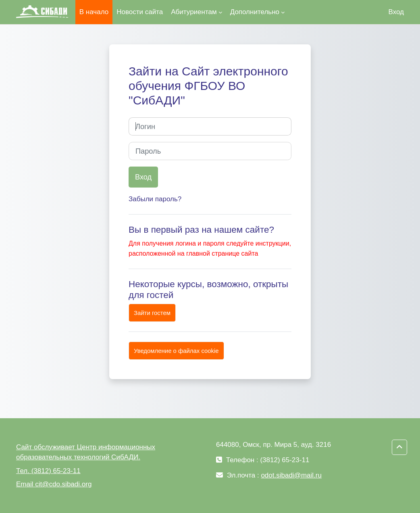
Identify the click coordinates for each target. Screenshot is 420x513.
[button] (399, 447)
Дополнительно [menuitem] (255, 12)
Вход (396, 12)
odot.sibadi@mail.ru (291, 475)
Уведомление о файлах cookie (176, 351)
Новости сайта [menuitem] (140, 12)
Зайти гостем (152, 313)
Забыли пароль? (155, 199)
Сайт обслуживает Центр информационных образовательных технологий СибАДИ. (86, 452)
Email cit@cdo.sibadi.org (54, 484)
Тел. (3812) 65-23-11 (48, 471)
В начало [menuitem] (94, 12)
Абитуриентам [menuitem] (194, 12)
